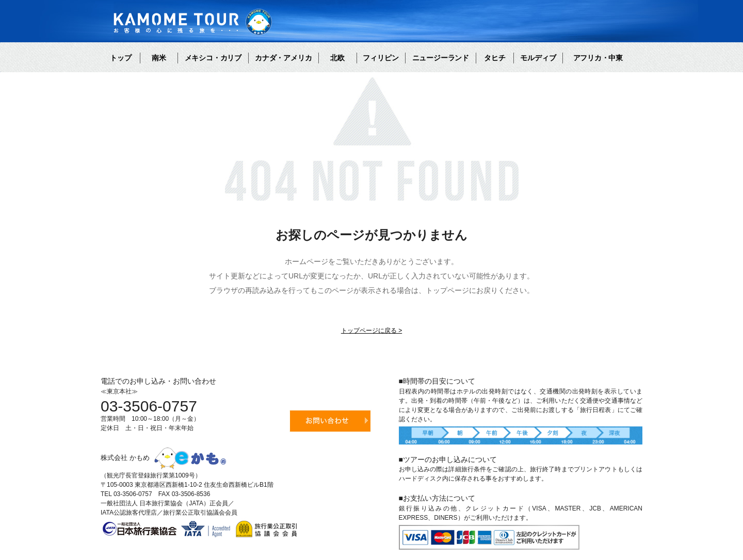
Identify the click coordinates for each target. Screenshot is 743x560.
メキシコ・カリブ (213, 58)
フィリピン (381, 58)
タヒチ (495, 58)
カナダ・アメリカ (283, 58)
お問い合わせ (330, 421)
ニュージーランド (441, 58)
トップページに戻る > (372, 331)
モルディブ (538, 58)
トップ (121, 58)
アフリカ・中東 (598, 58)
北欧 (337, 58)
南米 (159, 58)
